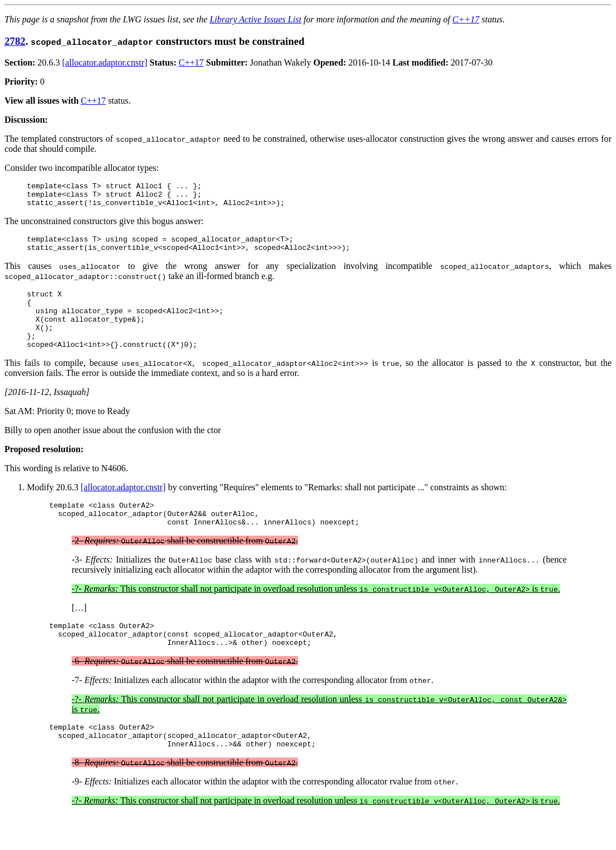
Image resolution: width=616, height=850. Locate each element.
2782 (15, 41)
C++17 (466, 19)
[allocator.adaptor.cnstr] (105, 62)
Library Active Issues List (255, 19)
